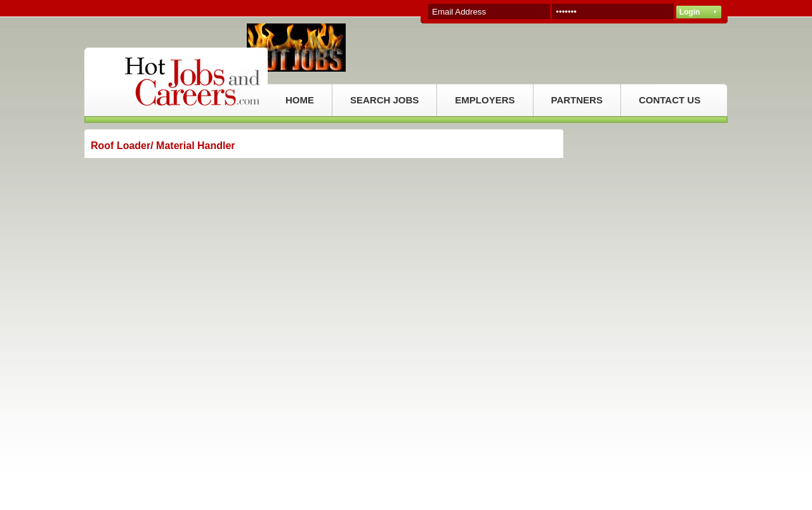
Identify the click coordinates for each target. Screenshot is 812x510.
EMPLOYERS (485, 100)
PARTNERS (577, 100)
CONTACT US (670, 100)
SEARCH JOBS (384, 100)
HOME (300, 100)
